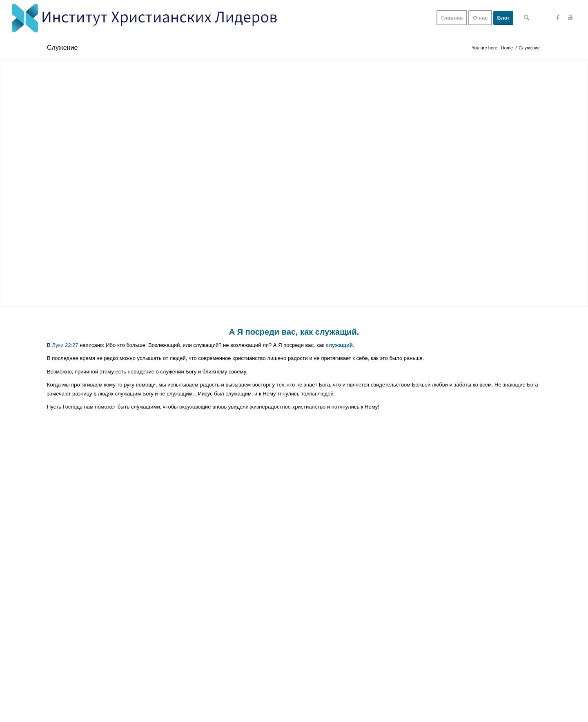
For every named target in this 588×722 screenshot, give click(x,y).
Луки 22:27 (65, 345)
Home (507, 48)
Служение (62, 48)
